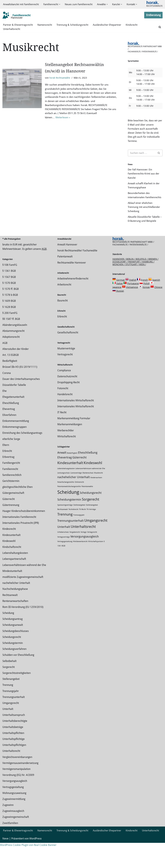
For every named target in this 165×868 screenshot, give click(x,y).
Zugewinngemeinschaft (16, 838)
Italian (120, 304)
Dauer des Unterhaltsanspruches (21, 400)
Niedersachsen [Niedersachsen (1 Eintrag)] (96, 498)
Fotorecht (63, 409)
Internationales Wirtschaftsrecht (76, 421)
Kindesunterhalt (11, 556)
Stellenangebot (11, 700)
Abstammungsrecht (13, 352)
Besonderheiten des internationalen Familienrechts (139, 208)
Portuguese (133, 304)
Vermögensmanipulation (16, 790)
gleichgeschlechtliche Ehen (17, 508)
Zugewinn (8, 826)
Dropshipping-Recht (68, 403)
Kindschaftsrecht (12, 568)
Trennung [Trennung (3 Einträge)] (65, 535)
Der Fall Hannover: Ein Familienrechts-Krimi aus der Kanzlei (144, 182)
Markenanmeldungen (70, 445)
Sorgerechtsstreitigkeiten (17, 694)
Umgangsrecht (11, 724)
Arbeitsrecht (64, 305)
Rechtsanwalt (10, 616)
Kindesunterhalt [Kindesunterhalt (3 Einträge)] (70, 484)
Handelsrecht (65, 415)
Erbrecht (7, 472)
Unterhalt (8, 730)
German (121, 301)
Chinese (158, 308)
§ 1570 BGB (9, 304)
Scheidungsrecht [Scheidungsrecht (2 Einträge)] (91, 514)
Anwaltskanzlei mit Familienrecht (22, 3)
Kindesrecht (9, 550)
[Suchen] (160, 30)
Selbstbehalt (9, 682)
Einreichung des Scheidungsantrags (22, 454)
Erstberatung (153, 18)
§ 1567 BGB (9, 298)
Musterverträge (66, 369)
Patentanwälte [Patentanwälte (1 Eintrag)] (87, 507)
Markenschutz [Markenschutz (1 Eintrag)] (88, 494)
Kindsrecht (135, 28)
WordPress (35, 864)
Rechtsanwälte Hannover (72, 283)
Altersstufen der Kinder (16, 370)
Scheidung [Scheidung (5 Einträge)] (68, 513)
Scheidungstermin (13, 664)
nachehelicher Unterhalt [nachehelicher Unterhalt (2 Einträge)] (74, 498)
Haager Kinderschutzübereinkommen (24, 532)
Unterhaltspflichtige (14, 760)
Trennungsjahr (11, 712)
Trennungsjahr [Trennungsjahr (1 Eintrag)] (79, 536)
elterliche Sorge (11, 460)
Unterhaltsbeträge (13, 748)
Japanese (117, 308)
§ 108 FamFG (10, 286)
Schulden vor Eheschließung (18, 676)
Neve (5, 864)
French (144, 301)
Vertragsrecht (65, 375)
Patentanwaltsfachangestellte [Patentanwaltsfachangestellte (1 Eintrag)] (69, 507)
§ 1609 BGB (9, 322)
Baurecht (63, 321)
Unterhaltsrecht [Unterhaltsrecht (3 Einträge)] (83, 547)
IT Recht (62, 433)
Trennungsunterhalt (14, 718)
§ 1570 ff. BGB (11, 310)
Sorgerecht (9, 688)
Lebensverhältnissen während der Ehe (24, 586)
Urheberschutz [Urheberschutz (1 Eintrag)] (63, 553)
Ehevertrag (9, 430)
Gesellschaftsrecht (68, 353)
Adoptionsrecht (11, 358)
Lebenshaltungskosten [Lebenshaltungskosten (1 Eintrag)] (66, 489)
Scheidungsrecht (12, 658)
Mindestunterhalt (12, 592)
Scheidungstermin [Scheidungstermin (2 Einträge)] (69, 520)
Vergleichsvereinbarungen (17, 778)
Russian (120, 312)
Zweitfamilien (10, 844)
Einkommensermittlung (16, 442)
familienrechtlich (12, 496)
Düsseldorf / (120, 283)
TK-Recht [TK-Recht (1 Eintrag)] (82, 530)
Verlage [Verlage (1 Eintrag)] (84, 553)
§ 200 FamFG (10, 334)
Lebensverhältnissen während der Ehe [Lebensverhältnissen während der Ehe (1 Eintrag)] (90, 489)
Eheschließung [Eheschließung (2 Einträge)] (88, 473)
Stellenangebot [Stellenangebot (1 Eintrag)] (79, 526)
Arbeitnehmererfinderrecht (73, 299)
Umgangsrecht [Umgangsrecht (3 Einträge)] (96, 541)
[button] (62, 3)
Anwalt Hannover (67, 265)
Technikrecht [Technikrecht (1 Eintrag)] (73, 530)
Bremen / (153, 280)
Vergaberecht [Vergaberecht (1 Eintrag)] (75, 553)
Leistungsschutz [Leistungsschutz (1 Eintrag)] (64, 494)
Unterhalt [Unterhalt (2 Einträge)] (64, 548)
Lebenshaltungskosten (15, 574)
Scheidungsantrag (12, 640)
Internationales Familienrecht (19, 538)
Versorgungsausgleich (15, 802)
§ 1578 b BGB (10, 316)
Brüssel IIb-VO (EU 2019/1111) (20, 388)
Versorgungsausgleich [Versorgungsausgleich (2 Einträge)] (85, 557)
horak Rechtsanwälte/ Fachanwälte (77, 271)
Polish (146, 304)
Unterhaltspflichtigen (14, 766)
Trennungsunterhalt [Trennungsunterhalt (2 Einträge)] (70, 541)
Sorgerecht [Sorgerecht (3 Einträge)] (90, 520)
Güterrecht (9, 520)
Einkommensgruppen (15, 448)
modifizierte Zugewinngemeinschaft (23, 598)
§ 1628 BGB (9, 328)
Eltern (6, 466)
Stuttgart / (132, 285)
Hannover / (119, 280)
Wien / (143, 285)
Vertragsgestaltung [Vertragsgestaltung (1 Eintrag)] (65, 562)
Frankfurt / (135, 283)
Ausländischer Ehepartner (110, 28)
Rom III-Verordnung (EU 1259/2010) (23, 628)
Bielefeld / (142, 280)
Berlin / (131, 280)
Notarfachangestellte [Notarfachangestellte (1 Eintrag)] (66, 503)
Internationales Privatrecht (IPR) (21, 544)
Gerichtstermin (11, 502)
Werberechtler (66, 451)
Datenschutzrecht (67, 397)
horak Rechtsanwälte (60, 81)
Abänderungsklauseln (15, 346)
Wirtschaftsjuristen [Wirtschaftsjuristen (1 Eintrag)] (96, 562)
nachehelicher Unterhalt (16, 604)
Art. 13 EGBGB (11, 376)
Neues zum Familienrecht (82, 3)
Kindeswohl (9, 562)
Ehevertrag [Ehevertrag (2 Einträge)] (65, 478)
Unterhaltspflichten (13, 754)
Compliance (64, 391)
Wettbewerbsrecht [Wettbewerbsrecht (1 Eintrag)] (80, 562)
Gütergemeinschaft (13, 514)
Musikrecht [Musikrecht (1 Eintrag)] (98, 494)
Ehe (5, 412)
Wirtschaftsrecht (67, 457)
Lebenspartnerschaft (14, 580)
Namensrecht (46, 28)
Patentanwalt (65, 277)
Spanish (156, 301)
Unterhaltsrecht (12, 32)
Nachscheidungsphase (15, 610)
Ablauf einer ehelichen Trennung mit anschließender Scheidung (144, 222)
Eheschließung (11, 424)
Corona (7, 394)
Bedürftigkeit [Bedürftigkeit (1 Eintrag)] (72, 474)
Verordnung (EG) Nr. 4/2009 (18, 796)
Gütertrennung (11, 526)
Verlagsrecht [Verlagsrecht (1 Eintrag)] (92, 553)
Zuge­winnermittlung (14, 820)
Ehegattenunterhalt (13, 418)
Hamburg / (148, 283)
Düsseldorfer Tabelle (14, 406)
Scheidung (8, 634)
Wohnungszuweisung (14, 814)
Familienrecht (10, 490)
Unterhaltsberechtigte (15, 742)
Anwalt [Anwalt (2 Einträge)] (62, 473)
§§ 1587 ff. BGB (11, 340)
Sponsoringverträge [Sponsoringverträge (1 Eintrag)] (65, 526)
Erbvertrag (8, 478)
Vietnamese (132, 308)
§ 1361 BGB (9, 292)
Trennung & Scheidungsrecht (75, 28)
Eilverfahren (9, 436)
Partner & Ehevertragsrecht (19, 28)
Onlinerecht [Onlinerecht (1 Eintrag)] (79, 503)
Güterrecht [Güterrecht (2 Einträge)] (79, 478)
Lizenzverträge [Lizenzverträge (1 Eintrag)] (76, 494)
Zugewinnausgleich (13, 832)
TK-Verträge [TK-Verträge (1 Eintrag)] (91, 530)
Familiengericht (11, 484)
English (133, 301)
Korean (146, 308)
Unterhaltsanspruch (14, 736)
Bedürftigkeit (10, 382)
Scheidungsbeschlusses (16, 652)
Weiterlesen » (64, 123)
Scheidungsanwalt (13, 646)
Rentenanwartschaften (15, 622)
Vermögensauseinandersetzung (20, 784)
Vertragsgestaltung (13, 808)
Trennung (8, 706)
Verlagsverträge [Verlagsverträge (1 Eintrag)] (64, 558)
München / (119, 285)
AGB (44, 270)
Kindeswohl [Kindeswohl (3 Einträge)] (93, 484)
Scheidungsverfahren (14, 670)
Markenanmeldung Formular (74, 439)
